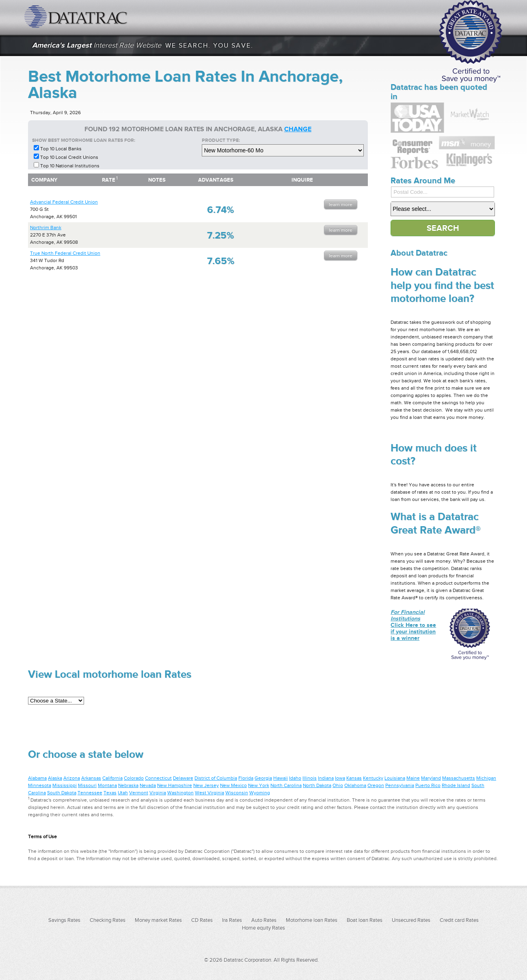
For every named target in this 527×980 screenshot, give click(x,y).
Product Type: (221, 140)
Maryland (431, 778)
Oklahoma (355, 785)
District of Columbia (216, 778)
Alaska (55, 778)
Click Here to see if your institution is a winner (413, 625)
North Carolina (286, 785)
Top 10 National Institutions (70, 166)
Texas (110, 793)
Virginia (158, 793)
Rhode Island (456, 785)
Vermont (139, 793)
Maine (413, 778)
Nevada (148, 785)
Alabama (37, 778)
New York (259, 785)
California (112, 778)
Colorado (134, 778)
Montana (107, 785)
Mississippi (65, 785)
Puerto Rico (428, 785)
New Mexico (233, 785)
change (298, 129)
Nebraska (128, 785)
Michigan (486, 778)
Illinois (310, 778)
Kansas (354, 778)
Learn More (341, 204)
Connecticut (158, 778)
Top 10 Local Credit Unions (69, 157)
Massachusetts (459, 778)
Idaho (295, 778)
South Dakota (62, 793)
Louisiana (395, 778)
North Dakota (317, 785)
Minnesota (40, 785)
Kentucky (373, 778)
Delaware (183, 778)
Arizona (72, 778)
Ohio (338, 785)
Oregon (376, 785)
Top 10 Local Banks (61, 149)
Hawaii (281, 778)
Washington (180, 793)
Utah (123, 793)
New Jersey (206, 785)
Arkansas (91, 778)
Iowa (340, 778)
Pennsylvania (400, 785)
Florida (246, 778)
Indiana (326, 778)
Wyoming (260, 793)
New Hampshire (175, 785)
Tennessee (90, 793)
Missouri (87, 785)
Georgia (263, 778)
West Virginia (210, 793)
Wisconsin (237, 793)
